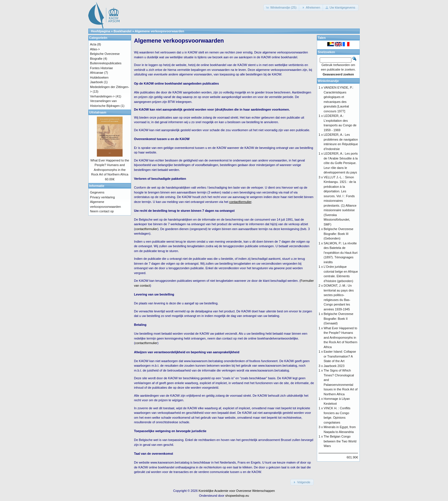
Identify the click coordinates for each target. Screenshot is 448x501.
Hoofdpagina (100, 31)
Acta (93, 44)
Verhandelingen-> (102, 96)
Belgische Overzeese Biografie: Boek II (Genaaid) (339, 319)
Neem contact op (102, 211)
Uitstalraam (98, 112)
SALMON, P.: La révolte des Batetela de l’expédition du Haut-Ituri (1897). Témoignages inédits (341, 253)
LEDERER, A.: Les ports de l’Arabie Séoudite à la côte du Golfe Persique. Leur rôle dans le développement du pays (341, 163)
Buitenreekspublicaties (106, 63)
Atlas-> (95, 49)
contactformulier (146, 229)
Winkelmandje (328, 81)
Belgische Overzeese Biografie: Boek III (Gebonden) (339, 234)
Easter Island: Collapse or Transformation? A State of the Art (340, 356)
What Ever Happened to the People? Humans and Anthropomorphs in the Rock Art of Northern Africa (341, 338)
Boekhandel (123, 31)
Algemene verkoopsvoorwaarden (160, 31)
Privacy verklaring (102, 197)
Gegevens (97, 192)
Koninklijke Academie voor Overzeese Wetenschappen (237, 491)
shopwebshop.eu (237, 496)
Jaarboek (96, 82)
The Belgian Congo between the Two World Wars (340, 441)
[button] (282, 8)
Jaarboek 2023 (334, 366)
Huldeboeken (99, 77)
